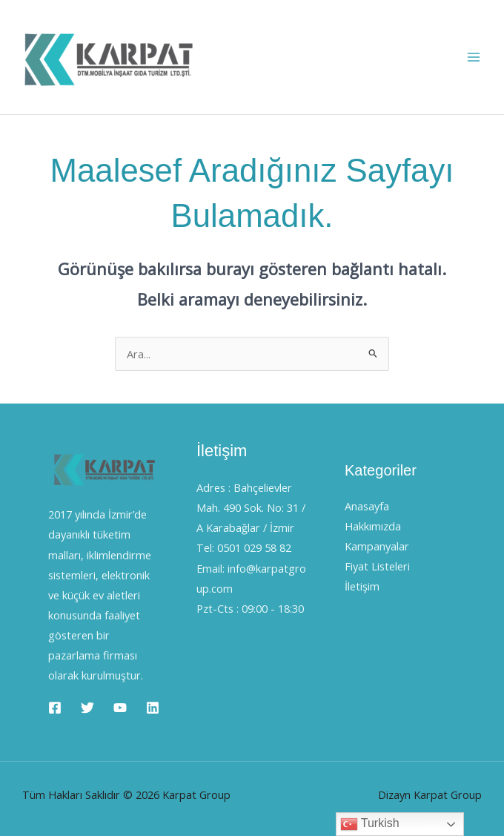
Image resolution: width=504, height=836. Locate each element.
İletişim (362, 586)
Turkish (370, 824)
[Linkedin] (153, 708)
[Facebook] (55, 708)
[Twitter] (87, 708)
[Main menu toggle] (474, 57)
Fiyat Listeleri (377, 566)
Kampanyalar (377, 546)
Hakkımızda (373, 526)
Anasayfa (367, 506)
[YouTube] (120, 708)
